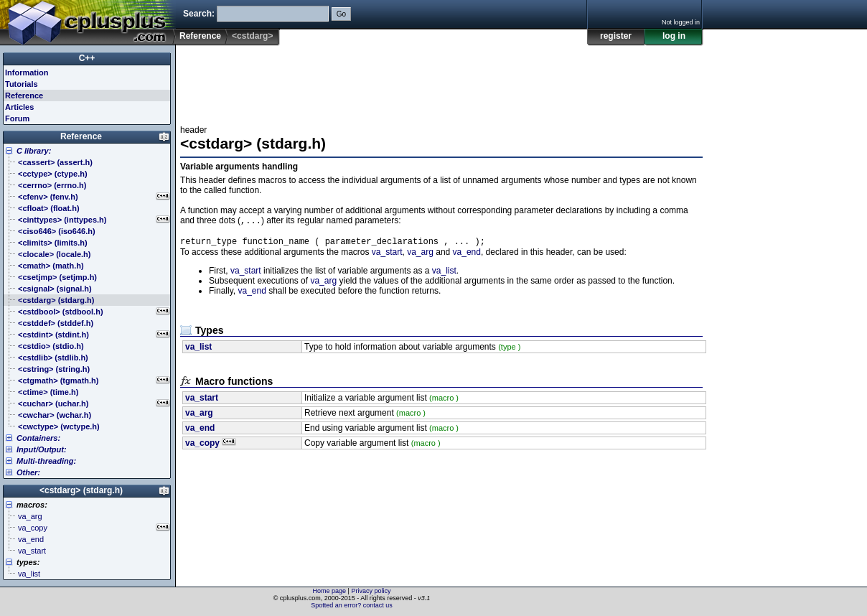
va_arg (420, 255)
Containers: (38, 438)
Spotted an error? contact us (352, 605)
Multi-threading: (46, 461)
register (616, 36)
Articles (19, 107)
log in (674, 36)
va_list (444, 274)
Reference (200, 36)
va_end (467, 255)
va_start (387, 255)
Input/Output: (42, 449)
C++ (87, 58)
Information (27, 73)
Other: (28, 472)
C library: (34, 151)
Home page (330, 591)
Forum (17, 118)
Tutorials (22, 84)
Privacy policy (371, 591)
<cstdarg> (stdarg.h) (81, 490)
